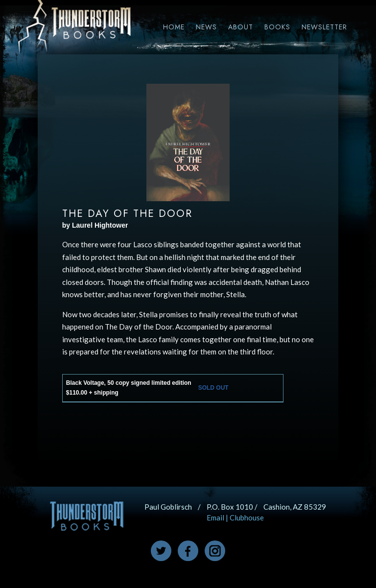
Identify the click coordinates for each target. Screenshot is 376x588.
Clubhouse (247, 517)
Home (174, 27)
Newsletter (324, 27)
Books (277, 27)
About (241, 27)
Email (215, 517)
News (206, 27)
